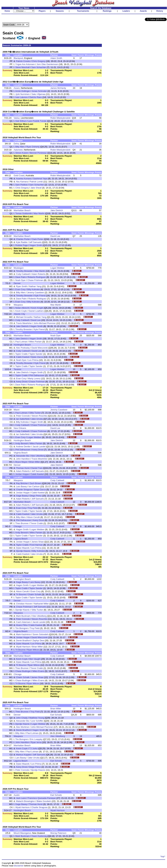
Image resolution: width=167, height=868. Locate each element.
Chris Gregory (39, 61)
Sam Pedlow (21, 185)
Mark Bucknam (23, 616)
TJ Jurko (33, 748)
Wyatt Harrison (23, 647)
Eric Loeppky (36, 739)
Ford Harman (36, 545)
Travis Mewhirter (24, 323)
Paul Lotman (21, 342)
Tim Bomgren (22, 628)
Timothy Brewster (24, 271)
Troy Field (33, 508)
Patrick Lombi (36, 182)
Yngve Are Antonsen (25, 64)
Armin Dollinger (23, 91)
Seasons (60, 11)
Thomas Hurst (23, 468)
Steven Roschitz (39, 416)
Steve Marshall (22, 67)
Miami (16, 410)
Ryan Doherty (33, 147)
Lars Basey (21, 486)
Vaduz (17, 118)
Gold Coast (19, 175)
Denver (17, 283)
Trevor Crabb (37, 523)
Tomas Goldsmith (24, 213)
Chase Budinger (23, 671)
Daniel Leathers (36, 311)
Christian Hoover (24, 604)
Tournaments (83, 11)
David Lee (55, 236)
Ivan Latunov (22, 97)
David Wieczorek (40, 348)
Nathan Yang (35, 286)
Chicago (18, 526)
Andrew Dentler (23, 447)
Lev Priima (33, 360)
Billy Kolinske (34, 289)
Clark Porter (37, 239)
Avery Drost (22, 382)
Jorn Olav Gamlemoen (47, 64)
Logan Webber (57, 268)
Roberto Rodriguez (37, 277)
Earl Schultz (56, 715)
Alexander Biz (23, 456)
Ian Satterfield (23, 419)
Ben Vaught (35, 659)
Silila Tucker (35, 413)
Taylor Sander (36, 354)
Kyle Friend (40, 296)
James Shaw (38, 542)
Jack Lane (21, 798)
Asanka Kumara (24, 179)
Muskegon (19, 268)
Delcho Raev (36, 97)
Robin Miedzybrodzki (60, 118)
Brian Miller (35, 462)
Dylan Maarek (23, 548)
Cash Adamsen (23, 622)
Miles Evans (38, 671)
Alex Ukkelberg (38, 456)
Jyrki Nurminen (23, 94)
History (160, 11)
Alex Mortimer (23, 727)
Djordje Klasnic (23, 551)
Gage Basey (22, 496)
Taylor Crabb (22, 354)
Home (7, 11)
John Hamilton (23, 459)
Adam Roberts (38, 274)
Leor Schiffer (37, 721)
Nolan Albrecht (22, 308)
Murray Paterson (58, 833)
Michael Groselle (24, 317)
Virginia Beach (21, 453)
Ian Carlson (34, 486)
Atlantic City (19, 314)
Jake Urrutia (37, 419)
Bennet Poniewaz (38, 153)
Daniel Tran (37, 468)
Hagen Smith (36, 245)
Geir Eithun (21, 121)
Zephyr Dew (38, 640)
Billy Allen (20, 147)
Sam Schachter (39, 67)
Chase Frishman (35, 280)
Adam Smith (56, 58)
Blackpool (18, 58)
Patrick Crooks (23, 61)
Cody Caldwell (23, 274)
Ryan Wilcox (33, 650)
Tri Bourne (21, 594)
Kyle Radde (22, 242)
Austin (17, 795)
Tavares (17, 369)
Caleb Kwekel (23, 357)
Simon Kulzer (22, 153)
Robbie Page (22, 245)
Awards (143, 11)
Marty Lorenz (34, 378)
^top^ (163, 856)
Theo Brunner (22, 523)
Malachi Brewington (25, 801)
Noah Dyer (21, 280)
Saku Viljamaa (38, 94)
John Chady (22, 718)
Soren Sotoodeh (40, 634)
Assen (17, 88)
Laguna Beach (21, 539)
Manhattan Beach (22, 210)
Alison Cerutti (33, 517)
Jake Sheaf (36, 188)
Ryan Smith (22, 286)
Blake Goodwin (44, 801)
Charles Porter (23, 239)
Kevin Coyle (21, 311)
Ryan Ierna (36, 742)
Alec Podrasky (23, 348)
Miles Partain (35, 342)
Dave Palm (21, 277)
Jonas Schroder (39, 91)
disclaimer (19, 866)
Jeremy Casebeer (35, 292)
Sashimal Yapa (40, 179)
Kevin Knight (37, 308)
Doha (16, 144)
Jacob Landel (39, 447)
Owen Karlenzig (39, 836)
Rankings (107, 11)
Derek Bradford (23, 640)
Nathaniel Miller (41, 604)
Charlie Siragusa (24, 490)
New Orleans (20, 428)
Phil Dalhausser (37, 375)
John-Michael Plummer (45, 323)
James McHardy (58, 88)
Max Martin (39, 213)
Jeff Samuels (35, 242)
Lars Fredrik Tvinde (37, 121)
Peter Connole (23, 416)
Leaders (126, 11)
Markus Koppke (24, 755)
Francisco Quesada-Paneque (42, 798)
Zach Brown (35, 483)
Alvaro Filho (22, 625)
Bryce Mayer (21, 462)
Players (42, 11)
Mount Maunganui (22, 833)
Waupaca (18, 305)
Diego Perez (36, 496)
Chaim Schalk (34, 594)
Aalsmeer (18, 150)
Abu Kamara (22, 182)
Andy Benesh (22, 443)
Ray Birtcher (22, 483)
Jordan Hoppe (22, 474)
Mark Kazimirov (23, 634)
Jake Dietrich (57, 210)
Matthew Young (37, 718)
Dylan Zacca (37, 357)
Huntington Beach (22, 345)
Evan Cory (20, 289)
